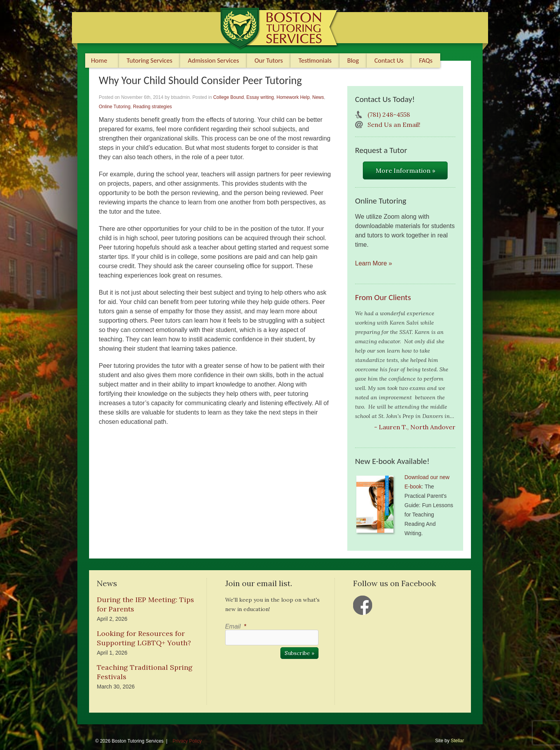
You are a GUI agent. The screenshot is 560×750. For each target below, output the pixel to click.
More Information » (405, 170)
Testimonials (315, 61)
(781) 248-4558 (389, 114)
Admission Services (213, 61)
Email (236, 626)
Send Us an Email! (394, 125)
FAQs (426, 61)
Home (99, 61)
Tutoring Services (150, 61)
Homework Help (293, 97)
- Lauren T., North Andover (415, 427)
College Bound (228, 97)
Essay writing (260, 97)
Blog (353, 61)
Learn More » (374, 263)
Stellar (457, 741)
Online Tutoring (115, 107)
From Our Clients (383, 297)
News (318, 97)
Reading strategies (152, 107)
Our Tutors (269, 61)
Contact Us (389, 61)
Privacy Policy (187, 741)
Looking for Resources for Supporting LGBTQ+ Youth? (144, 638)
